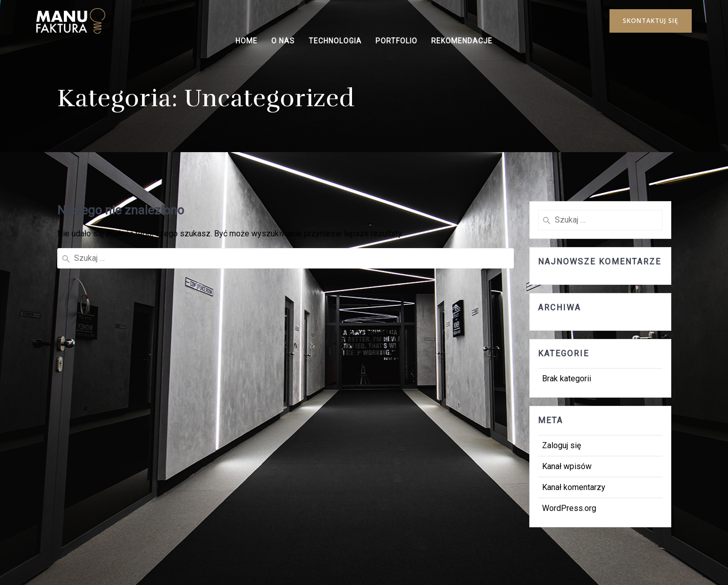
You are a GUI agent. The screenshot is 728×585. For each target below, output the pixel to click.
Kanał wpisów (567, 466)
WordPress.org (569, 508)
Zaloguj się (561, 445)
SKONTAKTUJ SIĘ (651, 21)
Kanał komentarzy (574, 487)
